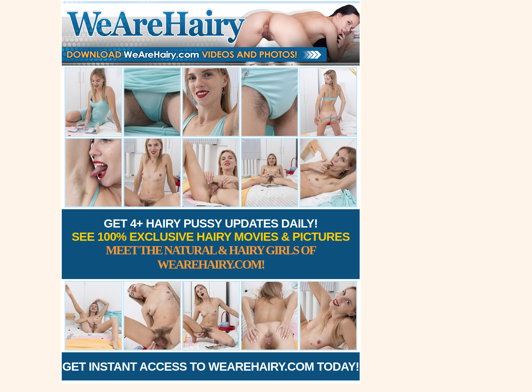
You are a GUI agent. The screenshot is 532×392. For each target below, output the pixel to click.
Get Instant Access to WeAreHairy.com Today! (211, 366)
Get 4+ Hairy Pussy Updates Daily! (211, 244)
